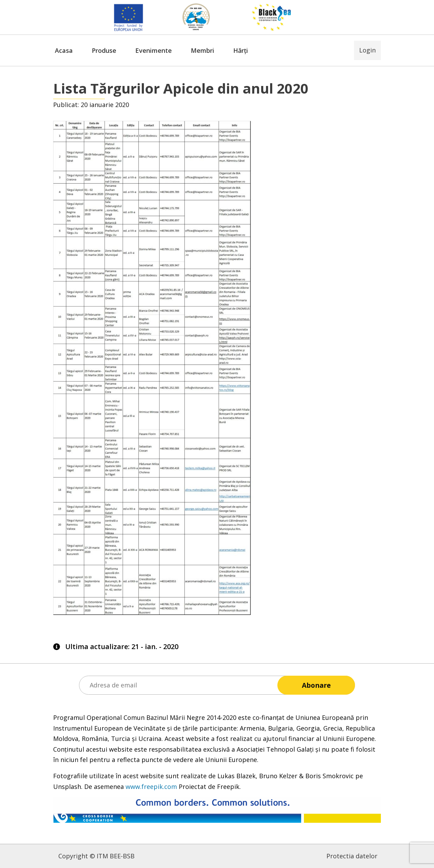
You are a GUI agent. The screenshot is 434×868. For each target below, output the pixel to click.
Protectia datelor (352, 856)
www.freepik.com (151, 787)
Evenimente (154, 50)
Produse (104, 50)
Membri (203, 50)
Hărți (241, 50)
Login (367, 50)
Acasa (64, 50)
